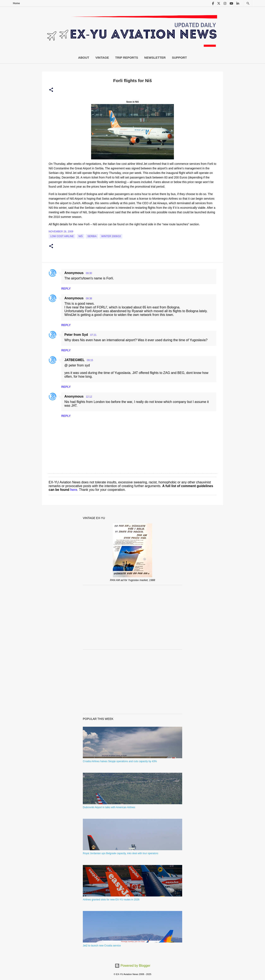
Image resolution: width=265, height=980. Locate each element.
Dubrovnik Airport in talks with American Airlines (109, 807)
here (74, 490)
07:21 (93, 335)
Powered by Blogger (133, 966)
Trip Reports (127, 58)
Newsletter (155, 58)
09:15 (90, 360)
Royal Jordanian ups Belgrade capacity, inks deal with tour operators (120, 853)
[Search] (248, 3)
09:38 (89, 298)
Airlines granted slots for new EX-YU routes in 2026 (111, 900)
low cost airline (62, 236)
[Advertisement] (132, 617)
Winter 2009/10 (111, 236)
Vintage (102, 58)
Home (16, 3)
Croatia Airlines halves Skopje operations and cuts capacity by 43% (120, 761)
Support (179, 58)
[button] (51, 90)
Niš (81, 236)
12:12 (89, 397)
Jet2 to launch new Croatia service (102, 946)
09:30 (89, 273)
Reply (66, 289)
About (84, 58)
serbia (92, 236)
